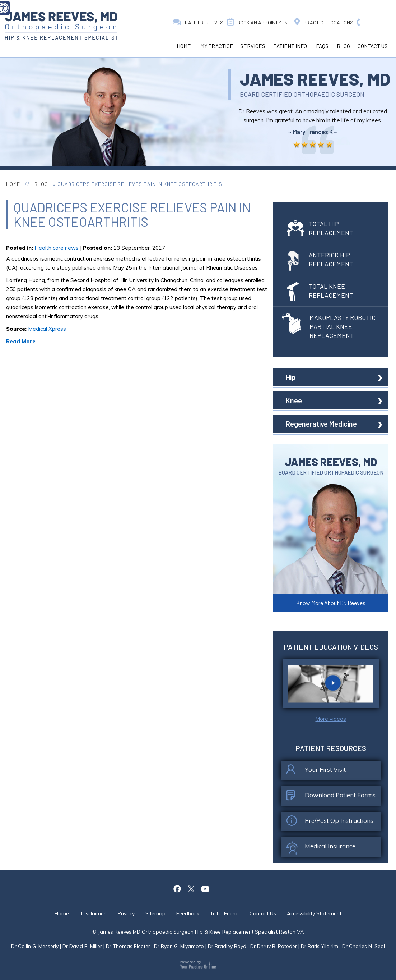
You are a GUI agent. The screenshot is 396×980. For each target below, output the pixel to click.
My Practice (217, 46)
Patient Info (290, 46)
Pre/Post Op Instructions (330, 823)
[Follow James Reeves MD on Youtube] (205, 888)
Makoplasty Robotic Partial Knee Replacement (329, 326)
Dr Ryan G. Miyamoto (179, 946)
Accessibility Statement (314, 913)
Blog (343, 46)
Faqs (322, 46)
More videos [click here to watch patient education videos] (331, 719)
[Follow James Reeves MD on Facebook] (177, 888)
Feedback (188, 913)
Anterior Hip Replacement (320, 260)
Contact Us (373, 46)
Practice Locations (324, 22)
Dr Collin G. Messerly (35, 946)
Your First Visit (316, 771)
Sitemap (155, 913)
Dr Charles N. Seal (364, 946)
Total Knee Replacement (320, 291)
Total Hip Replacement (320, 228)
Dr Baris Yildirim (320, 946)
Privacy (126, 913)
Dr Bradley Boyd (227, 946)
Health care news (57, 248)
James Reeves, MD (315, 79)
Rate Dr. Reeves (198, 22)
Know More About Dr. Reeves (331, 603)
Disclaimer (94, 913)
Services (253, 46)
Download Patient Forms (331, 797)
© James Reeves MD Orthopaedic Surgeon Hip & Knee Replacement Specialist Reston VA (198, 932)
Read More (21, 341)
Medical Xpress (47, 329)
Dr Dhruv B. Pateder (274, 946)
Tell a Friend (224, 913)
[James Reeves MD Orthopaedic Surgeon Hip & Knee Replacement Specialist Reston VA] (61, 26)
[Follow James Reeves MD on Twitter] (191, 888)
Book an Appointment (259, 22)
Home (184, 46)
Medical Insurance (321, 848)
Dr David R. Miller (82, 946)
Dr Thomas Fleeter (128, 946)
